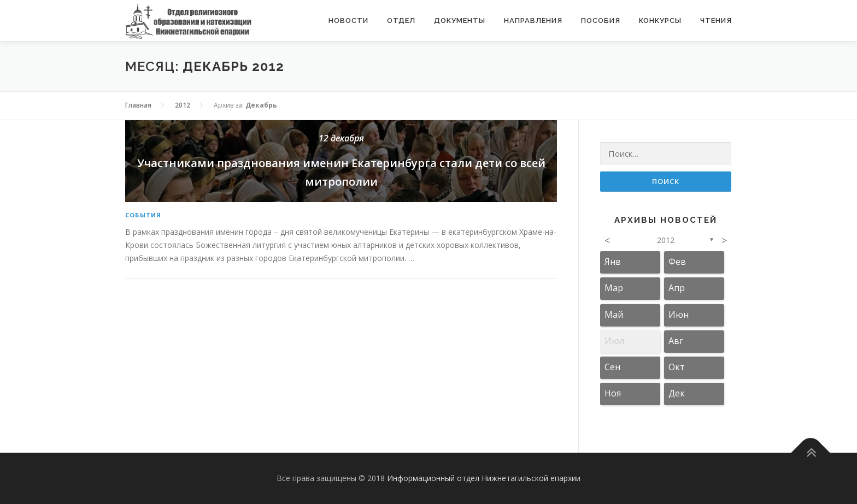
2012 (666, 240)
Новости (348, 20)
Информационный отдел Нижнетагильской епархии (484, 478)
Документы (460, 20)
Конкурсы (660, 20)
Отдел (401, 20)
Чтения (716, 20)
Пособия (601, 20)
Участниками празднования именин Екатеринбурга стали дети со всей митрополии (341, 160)
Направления (533, 20)
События (143, 215)
